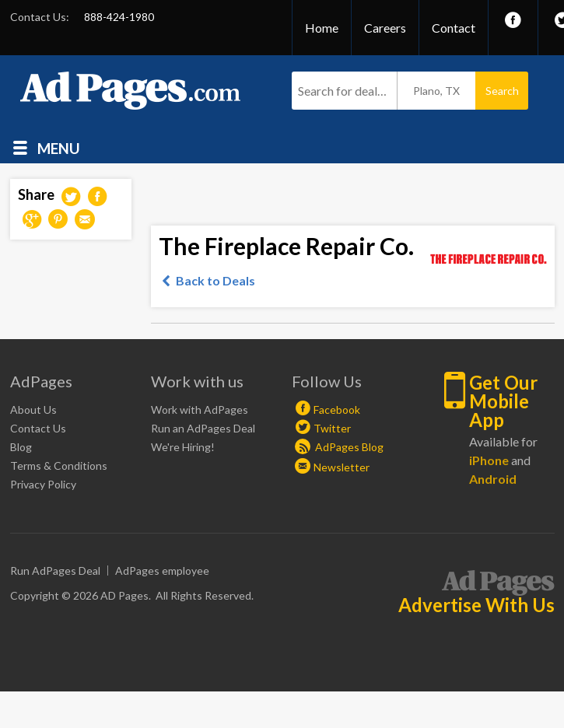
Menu (59, 147)
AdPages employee (162, 570)
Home (322, 28)
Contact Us (38, 428)
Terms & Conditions (59, 465)
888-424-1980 (119, 17)
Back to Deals (215, 280)
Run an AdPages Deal (203, 428)
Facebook (337, 409)
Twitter (332, 428)
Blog (21, 447)
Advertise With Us (476, 605)
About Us (33, 409)
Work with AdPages (200, 409)
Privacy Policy (43, 484)
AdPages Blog (339, 447)
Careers (385, 28)
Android (493, 479)
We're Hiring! (183, 447)
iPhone (489, 460)
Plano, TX (436, 91)
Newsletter (342, 467)
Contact (454, 28)
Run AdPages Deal (55, 570)
